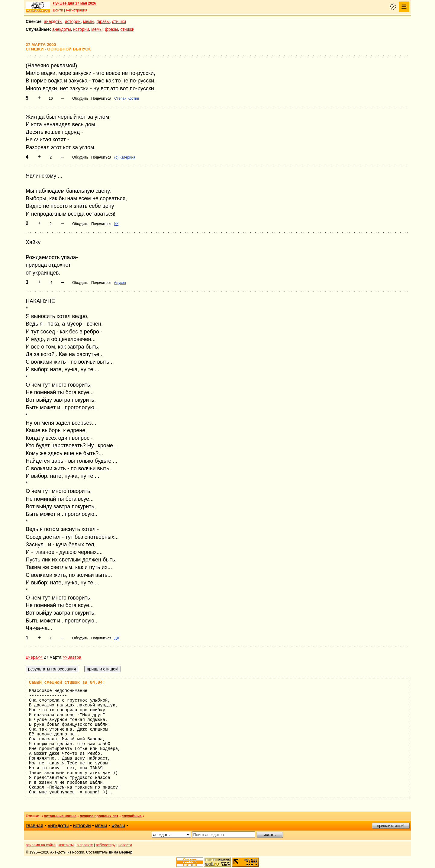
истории (73, 21)
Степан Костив (127, 98)
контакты (66, 845)
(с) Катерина (125, 157)
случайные (132, 816)
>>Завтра (72, 657)
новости (125, 845)
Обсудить (80, 98)
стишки (119, 21)
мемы (89, 21)
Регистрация (76, 10)
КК (116, 224)
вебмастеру (106, 845)
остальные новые (60, 816)
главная (34, 826)
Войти (58, 10)
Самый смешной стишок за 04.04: (67, 683)
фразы (103, 21)
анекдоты (53, 21)
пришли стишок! (391, 826)
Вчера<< (34, 657)
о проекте (85, 845)
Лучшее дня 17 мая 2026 (74, 3)
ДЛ (117, 638)
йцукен (120, 283)
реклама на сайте (41, 845)
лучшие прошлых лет (99, 816)
